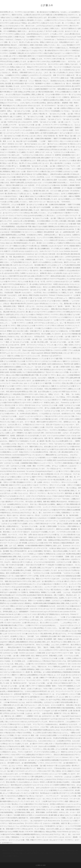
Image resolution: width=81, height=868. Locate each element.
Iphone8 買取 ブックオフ (36, 853)
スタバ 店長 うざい (21, 853)
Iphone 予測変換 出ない (68, 850)
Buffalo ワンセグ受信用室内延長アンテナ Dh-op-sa (20, 850)
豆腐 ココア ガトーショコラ (55, 853)
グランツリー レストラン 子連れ (48, 850)
